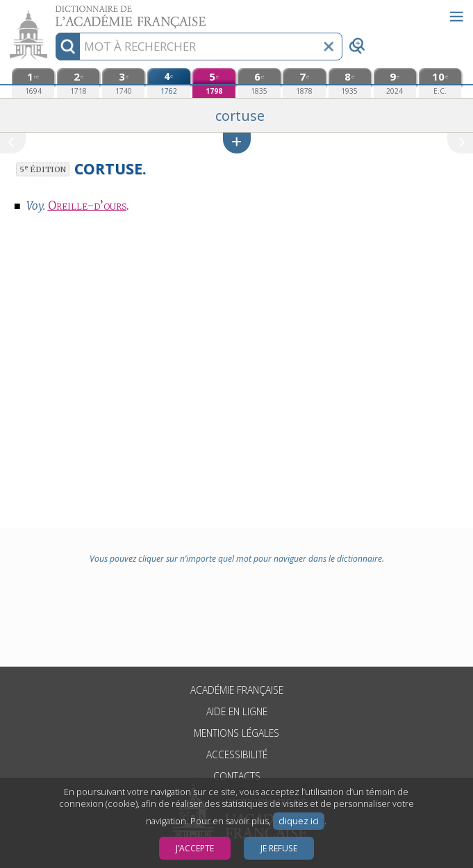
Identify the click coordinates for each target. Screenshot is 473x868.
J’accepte (195, 848)
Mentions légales (236, 733)
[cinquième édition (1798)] (214, 83)
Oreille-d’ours (87, 206)
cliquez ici (299, 821)
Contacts (237, 776)
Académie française (237, 690)
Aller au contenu (54, 12)
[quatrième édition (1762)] (168, 83)
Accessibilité (237, 754)
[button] (237, 143)
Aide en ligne (237, 711)
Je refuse (279, 848)
